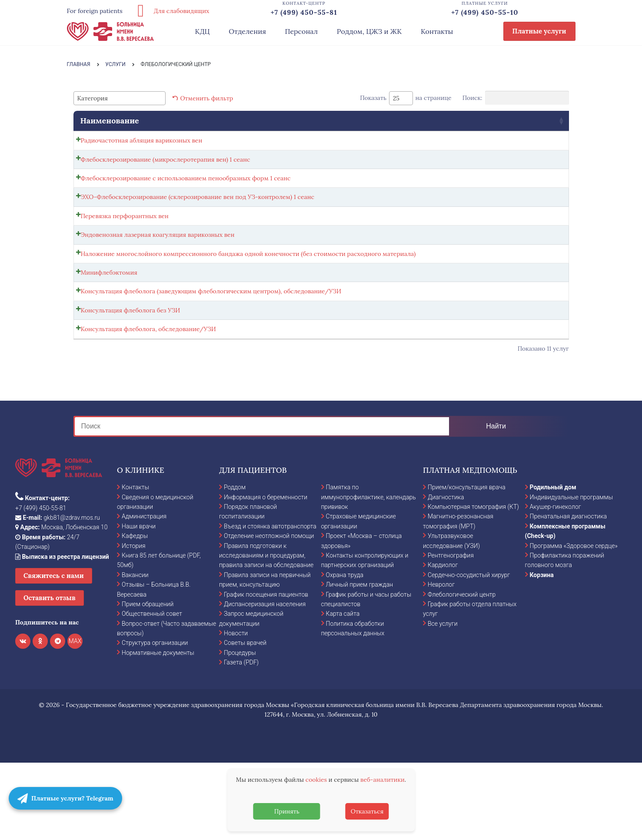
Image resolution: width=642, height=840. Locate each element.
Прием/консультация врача (467, 564)
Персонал (302, 31)
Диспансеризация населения (265, 681)
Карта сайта (343, 691)
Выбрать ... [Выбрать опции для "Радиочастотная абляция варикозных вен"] (526, 143)
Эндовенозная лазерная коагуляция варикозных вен (158, 266)
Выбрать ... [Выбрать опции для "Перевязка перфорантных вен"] (526, 244)
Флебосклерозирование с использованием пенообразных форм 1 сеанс (186, 194)
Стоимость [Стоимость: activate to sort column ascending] (423, 121)
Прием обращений (148, 681)
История (134, 622)
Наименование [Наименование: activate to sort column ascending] (110, 121)
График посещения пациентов (266, 671)
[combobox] (120, 98)
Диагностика (446, 574)
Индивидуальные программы (572, 574)
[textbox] (95, 98)
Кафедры (135, 613)
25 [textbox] (396, 98)
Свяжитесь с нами (54, 652)
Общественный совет (152, 691)
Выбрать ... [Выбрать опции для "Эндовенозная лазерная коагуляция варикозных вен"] (526, 268)
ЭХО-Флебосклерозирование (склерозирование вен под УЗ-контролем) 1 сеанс (198, 218)
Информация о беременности (266, 574)
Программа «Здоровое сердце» (574, 622)
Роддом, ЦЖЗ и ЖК (369, 31)
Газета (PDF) (241, 739)
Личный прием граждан (360, 661)
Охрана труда (345, 652)
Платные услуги (539, 31)
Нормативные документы (158, 730)
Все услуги (443, 701)
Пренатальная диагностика (568, 593)
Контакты (437, 31)
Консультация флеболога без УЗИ (131, 377)
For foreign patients (95, 11)
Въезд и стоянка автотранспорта (270, 603)
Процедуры (240, 730)
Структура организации (155, 720)
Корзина (542, 652)
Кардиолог (443, 642)
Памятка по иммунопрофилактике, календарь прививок (369, 574)
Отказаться (367, 811)
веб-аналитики (383, 780)
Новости (236, 710)
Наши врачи (139, 603)
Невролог (441, 661)
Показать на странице (406, 98)
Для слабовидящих (170, 11)
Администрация (144, 593)
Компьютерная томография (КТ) (473, 584)
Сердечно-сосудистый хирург (469, 652)
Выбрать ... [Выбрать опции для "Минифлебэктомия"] (526, 326)
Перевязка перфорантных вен (125, 242)
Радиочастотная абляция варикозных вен (142, 140)
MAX (75, 718)
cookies (316, 780)
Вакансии (135, 652)
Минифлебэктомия (109, 324)
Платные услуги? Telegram (65, 798)
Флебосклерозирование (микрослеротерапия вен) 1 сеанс (166, 170)
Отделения (247, 31)
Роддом (235, 564)
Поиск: (516, 98)
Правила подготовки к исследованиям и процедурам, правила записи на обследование (266, 632)
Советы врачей (245, 720)
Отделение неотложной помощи (269, 613)
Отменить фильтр (207, 98)
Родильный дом (553, 564)
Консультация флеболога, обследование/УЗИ (148, 401)
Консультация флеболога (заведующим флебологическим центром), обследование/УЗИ (211, 353)
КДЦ (203, 31)
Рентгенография (451, 632)
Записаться (500, 172)
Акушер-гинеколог (556, 584)
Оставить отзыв (50, 675)
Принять (287, 811)
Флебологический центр (462, 671)
